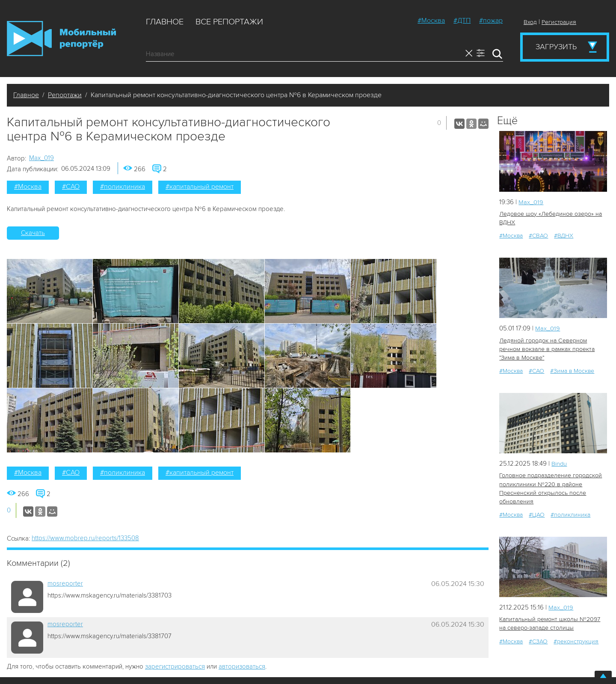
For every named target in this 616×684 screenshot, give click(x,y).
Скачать (33, 233)
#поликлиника (123, 187)
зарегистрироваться (175, 666)
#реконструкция (576, 640)
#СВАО (538, 236)
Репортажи (65, 95)
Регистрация (559, 22)
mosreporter (65, 583)
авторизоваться (242, 666)
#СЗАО (538, 640)
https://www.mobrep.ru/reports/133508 (85, 538)
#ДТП (462, 21)
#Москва (431, 21)
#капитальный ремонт (200, 187)
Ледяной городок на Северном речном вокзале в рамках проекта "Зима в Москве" (546, 349)
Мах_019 (41, 158)
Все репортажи (229, 22)
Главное (165, 22)
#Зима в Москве (572, 370)
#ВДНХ (564, 236)
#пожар (491, 21)
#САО (71, 187)
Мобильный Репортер (61, 39)
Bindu (559, 463)
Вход (530, 22)
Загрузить (556, 47)
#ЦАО (537, 514)
